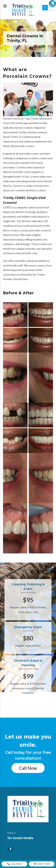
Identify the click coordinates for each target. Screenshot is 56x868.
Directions (42, 864)
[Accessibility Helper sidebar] (52, 4)
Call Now (28, 768)
